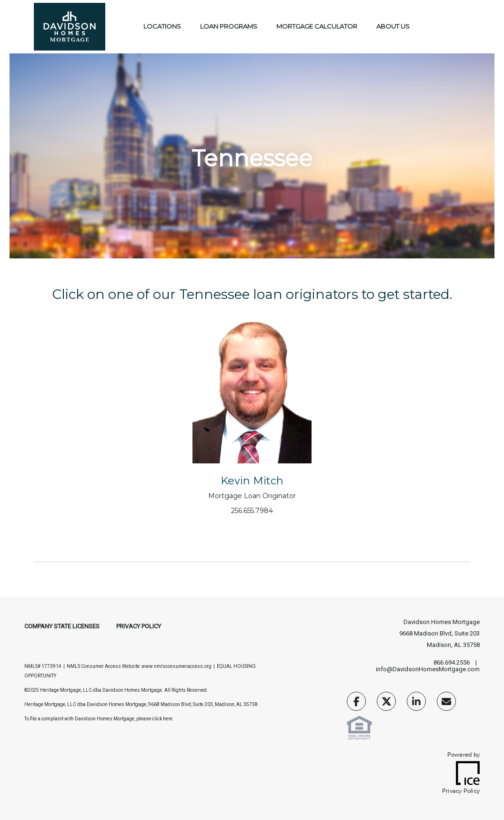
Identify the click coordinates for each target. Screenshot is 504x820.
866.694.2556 (452, 662)
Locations (162, 26)
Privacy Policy (139, 626)
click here (162, 719)
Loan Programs (229, 26)
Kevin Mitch (252, 481)
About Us (393, 26)
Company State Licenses (62, 626)
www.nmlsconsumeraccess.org (176, 666)
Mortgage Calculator (317, 26)
